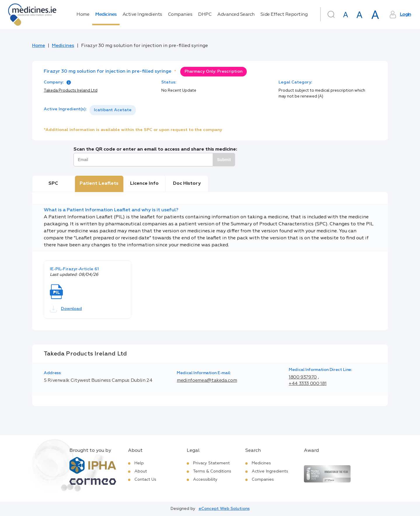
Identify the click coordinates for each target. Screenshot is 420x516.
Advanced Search (236, 15)
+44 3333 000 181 (308, 384)
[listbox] (113, 110)
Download (66, 309)
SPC (53, 184)
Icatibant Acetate (113, 110)
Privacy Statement (211, 463)
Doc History (187, 184)
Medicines (106, 15)
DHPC (205, 15)
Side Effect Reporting (284, 15)
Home (83, 15)
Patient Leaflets (99, 184)
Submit (224, 160)
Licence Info (144, 184)
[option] (113, 110)
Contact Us (145, 480)
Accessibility (205, 480)
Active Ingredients (142, 15)
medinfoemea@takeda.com (207, 381)
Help (139, 463)
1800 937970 (303, 377)
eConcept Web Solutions (224, 509)
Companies (180, 15)
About (141, 471)
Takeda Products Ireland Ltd (71, 91)
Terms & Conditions (212, 471)
